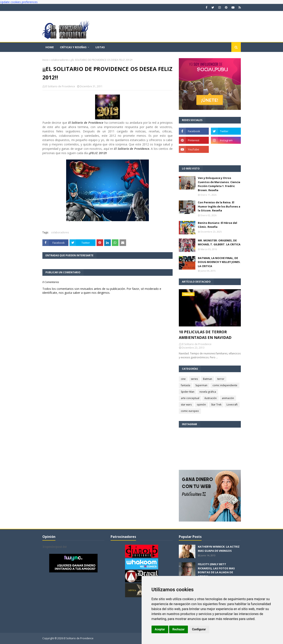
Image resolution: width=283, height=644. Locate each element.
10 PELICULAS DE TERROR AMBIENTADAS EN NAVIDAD (205, 335)
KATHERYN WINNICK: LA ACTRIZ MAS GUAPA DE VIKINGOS (219, 549)
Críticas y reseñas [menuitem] (73, 47)
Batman (208, 379)
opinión (201, 405)
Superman (201, 385)
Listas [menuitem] (100, 47)
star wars (186, 405)
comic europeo (190, 411)
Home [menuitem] (50, 47)
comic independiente (225, 385)
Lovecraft (232, 405)
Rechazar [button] (179, 629)
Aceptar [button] (160, 629)
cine (183, 379)
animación (228, 398)
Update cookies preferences (19, 2)
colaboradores (60, 60)
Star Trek (216, 405)
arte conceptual (190, 398)
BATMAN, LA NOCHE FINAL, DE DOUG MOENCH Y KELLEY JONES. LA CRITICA (219, 262)
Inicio (45, 60)
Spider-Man (188, 392)
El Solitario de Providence (60, 86)
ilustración (211, 398)
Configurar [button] (199, 629)
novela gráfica (208, 392)
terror (221, 379)
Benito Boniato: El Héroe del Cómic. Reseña (217, 225)
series (194, 379)
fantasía (186, 385)
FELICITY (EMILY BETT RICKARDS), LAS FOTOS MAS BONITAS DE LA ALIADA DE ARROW (216, 570)
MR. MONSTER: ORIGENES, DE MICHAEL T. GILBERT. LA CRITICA (219, 242)
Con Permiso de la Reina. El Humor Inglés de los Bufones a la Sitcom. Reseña (219, 206)
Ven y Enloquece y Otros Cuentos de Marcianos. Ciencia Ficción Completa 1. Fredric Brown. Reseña (219, 184)
